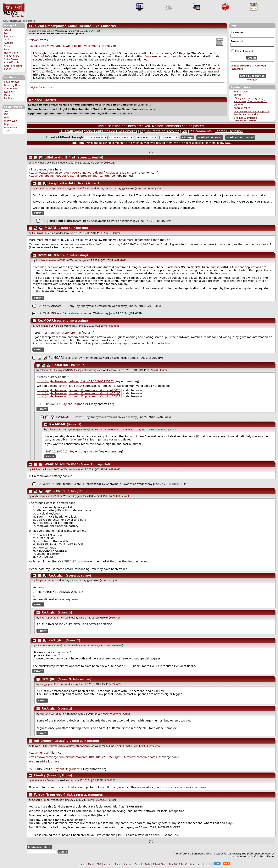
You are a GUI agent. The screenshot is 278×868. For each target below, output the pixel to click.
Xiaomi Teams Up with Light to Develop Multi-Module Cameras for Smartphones (84, 109)
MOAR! (50, 228)
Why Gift (252, 80)
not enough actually (51, 741)
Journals (9, 36)
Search (8, 46)
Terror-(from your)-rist (53, 795)
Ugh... (50, 491)
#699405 (117, 646)
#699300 (114, 496)
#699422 (161, 430)
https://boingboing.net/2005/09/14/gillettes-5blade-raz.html (69, 176)
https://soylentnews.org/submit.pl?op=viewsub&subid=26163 (79, 393)
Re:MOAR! (46, 255)
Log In (8, 69)
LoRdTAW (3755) (42, 233)
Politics (8, 98)
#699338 (141, 189)
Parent (38, 213)
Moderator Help (39, 847)
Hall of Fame (11, 53)
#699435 (115, 684)
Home (82, 864)
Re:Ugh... (57, 575)
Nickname (237, 32)
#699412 (153, 370)
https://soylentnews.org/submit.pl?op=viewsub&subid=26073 (79, 390)
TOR (6, 131)
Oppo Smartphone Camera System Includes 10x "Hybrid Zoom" (72, 114)
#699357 (106, 581)
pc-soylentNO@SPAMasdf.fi (69, 189)
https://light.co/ (39, 753)
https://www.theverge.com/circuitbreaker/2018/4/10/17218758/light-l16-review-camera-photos (93, 757)
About (8, 30)
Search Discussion (229, 131)
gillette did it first (60, 157)
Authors (9, 43)
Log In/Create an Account (159, 131)
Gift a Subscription (252, 76)
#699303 (114, 326)
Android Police (242, 108)
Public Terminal (242, 51)
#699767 (115, 714)
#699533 (110, 780)
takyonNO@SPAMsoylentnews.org (77, 370)
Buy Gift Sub (11, 63)
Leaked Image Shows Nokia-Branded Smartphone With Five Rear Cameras (80, 105)
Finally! (40, 775)
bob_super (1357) (50, 618)
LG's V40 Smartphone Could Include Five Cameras (72, 26)
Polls (7, 49)
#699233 (110, 163)
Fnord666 (45, 31)
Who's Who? (11, 121)
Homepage (155, 189)
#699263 (106, 233)
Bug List (9, 124)
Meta (7, 95)
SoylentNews (14, 11)
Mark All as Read (210, 138)
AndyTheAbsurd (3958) (46, 496)
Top (184, 131)
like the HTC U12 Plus (246, 115)
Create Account (13, 66)
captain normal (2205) (49, 646)
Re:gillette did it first (67, 183)
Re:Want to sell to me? (55, 484)
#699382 (145, 746)
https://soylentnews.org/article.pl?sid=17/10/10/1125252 (75, 381)
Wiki (6, 118)
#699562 (101, 800)
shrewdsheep (80, 313)
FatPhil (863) (43, 189)
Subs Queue (11, 59)
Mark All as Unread (240, 138)
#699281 (120, 260)
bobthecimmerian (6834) (51, 260)
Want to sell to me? (61, 464)
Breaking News (13, 85)
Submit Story (12, 56)
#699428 (115, 618)
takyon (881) (47, 370)
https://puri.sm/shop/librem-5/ (61, 333)
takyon (238, 95)
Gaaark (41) (39, 800)
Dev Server (11, 128)
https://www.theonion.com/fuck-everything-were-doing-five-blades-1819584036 (83, 173)
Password (237, 41)
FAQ (6, 33)
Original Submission (245, 118)
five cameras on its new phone (251, 111)
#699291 (114, 469)
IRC (6, 114)
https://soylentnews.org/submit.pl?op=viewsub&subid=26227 (79, 396)
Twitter (8, 111)
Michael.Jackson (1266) (46, 469)
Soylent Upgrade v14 (76, 404)
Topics (8, 40)
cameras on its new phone (165, 56)
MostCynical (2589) (51, 714)
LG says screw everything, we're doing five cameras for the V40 (250, 101)
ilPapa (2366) (44, 581)
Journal (117, 233)
